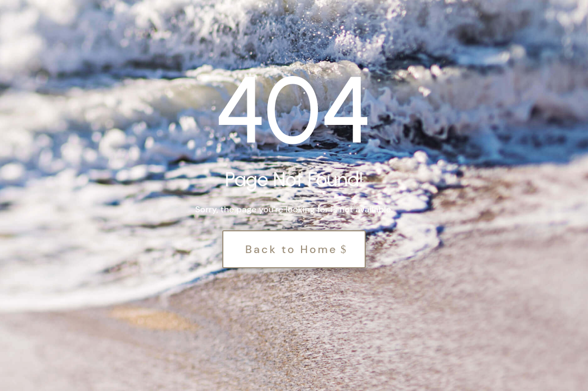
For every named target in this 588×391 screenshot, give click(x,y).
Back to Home (291, 249)
